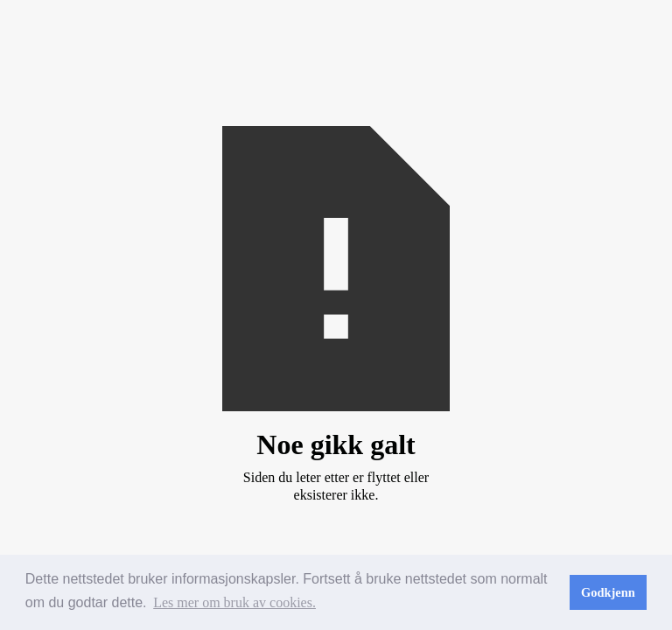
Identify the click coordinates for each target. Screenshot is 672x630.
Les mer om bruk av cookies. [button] (234, 602)
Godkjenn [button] (608, 592)
